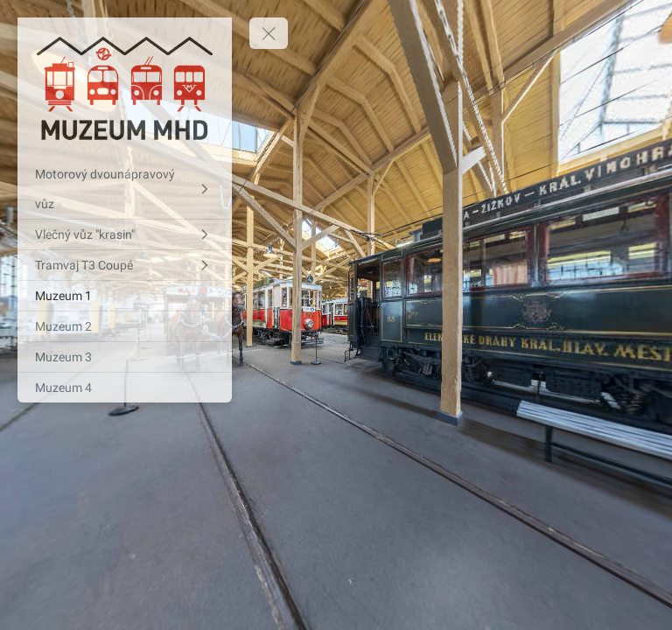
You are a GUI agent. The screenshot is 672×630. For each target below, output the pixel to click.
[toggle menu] (269, 33)
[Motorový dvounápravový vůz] (125, 189)
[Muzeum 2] (125, 326)
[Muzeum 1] (125, 296)
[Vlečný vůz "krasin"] (125, 234)
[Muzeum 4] (125, 388)
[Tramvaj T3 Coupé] (125, 265)
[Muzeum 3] (125, 357)
